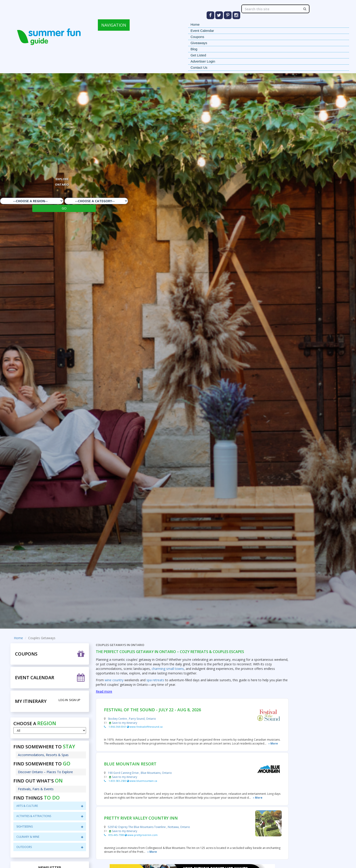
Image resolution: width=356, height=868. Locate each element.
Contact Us (199, 67)
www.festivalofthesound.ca (145, 727)
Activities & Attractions (50, 816)
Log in (63, 700)
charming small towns (167, 669)
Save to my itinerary (123, 723)
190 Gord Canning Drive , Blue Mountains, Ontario (140, 773)
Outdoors (50, 847)
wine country (114, 680)
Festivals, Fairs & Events (36, 789)
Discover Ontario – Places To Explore (45, 772)
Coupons (197, 37)
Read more (104, 691)
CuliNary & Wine (50, 837)
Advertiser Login (203, 61)
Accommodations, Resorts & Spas (43, 755)
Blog (194, 49)
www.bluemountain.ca (142, 781)
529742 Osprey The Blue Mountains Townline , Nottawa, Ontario (149, 827)
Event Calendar (202, 31)
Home (195, 24)
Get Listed (198, 55)
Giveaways (199, 43)
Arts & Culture (50, 806)
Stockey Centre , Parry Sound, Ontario (132, 719)
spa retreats (155, 680)
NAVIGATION (114, 25)
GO (64, 208)
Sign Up (75, 700)
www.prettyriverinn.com (141, 835)
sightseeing (50, 826)
